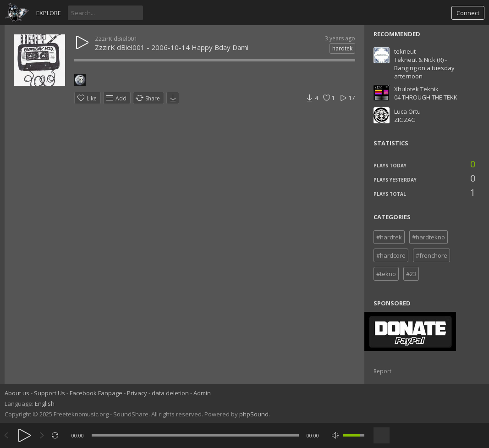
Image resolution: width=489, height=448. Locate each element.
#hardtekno (429, 237)
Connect (468, 13)
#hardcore (391, 255)
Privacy (137, 393)
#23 (411, 274)
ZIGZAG (405, 120)
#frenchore (431, 255)
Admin (202, 393)
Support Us (49, 393)
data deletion (170, 393)
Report (382, 371)
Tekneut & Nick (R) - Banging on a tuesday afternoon (424, 68)
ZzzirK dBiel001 (116, 39)
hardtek (342, 48)
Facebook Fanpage (96, 393)
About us (17, 393)
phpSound (254, 414)
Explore (49, 13)
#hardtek (389, 237)
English (45, 404)
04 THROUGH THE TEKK (426, 97)
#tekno (386, 274)
